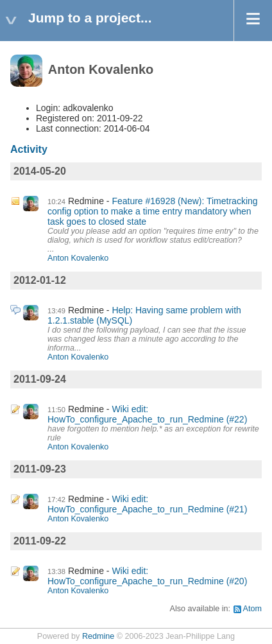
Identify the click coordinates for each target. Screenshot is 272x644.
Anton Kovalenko (78, 258)
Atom (252, 609)
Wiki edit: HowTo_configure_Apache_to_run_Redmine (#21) (147, 504)
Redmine (98, 636)
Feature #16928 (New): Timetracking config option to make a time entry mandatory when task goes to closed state (153, 211)
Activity (29, 149)
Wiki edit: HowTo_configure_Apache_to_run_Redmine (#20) (147, 576)
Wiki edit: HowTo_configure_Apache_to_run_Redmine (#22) (147, 414)
